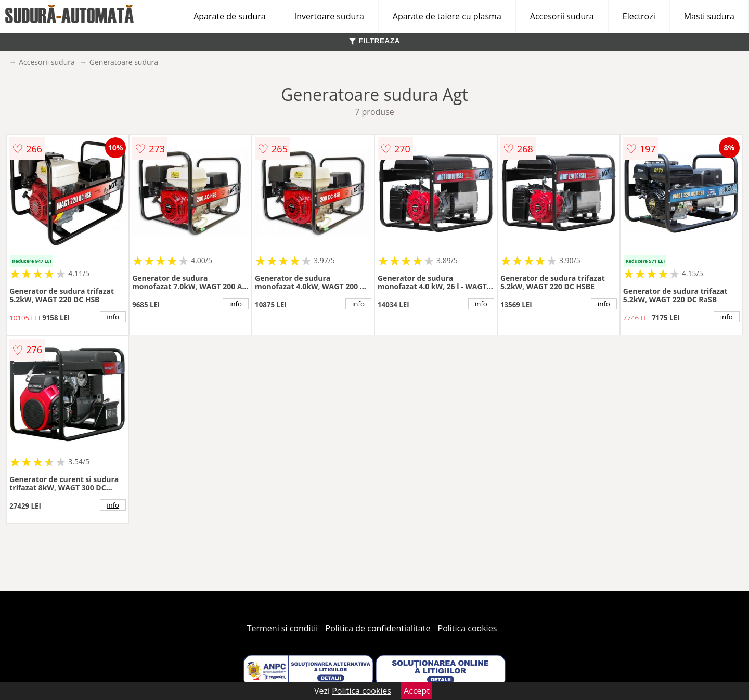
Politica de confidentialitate (378, 628)
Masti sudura (709, 16)
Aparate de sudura (229, 16)
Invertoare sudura (329, 16)
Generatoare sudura (124, 62)
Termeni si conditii (283, 628)
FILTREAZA (374, 41)
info (113, 317)
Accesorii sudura (562, 16)
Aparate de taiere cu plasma (447, 16)
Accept (417, 691)
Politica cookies (468, 628)
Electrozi (639, 16)
